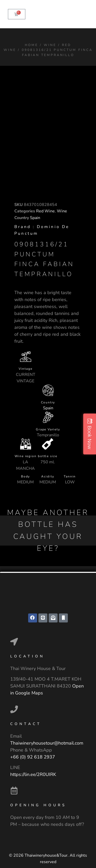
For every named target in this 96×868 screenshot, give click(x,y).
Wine (50, 45)
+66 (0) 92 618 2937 (33, 757)
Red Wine (45, 211)
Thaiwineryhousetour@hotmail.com (47, 743)
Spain (35, 218)
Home (31, 45)
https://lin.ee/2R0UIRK (33, 774)
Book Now (90, 437)
